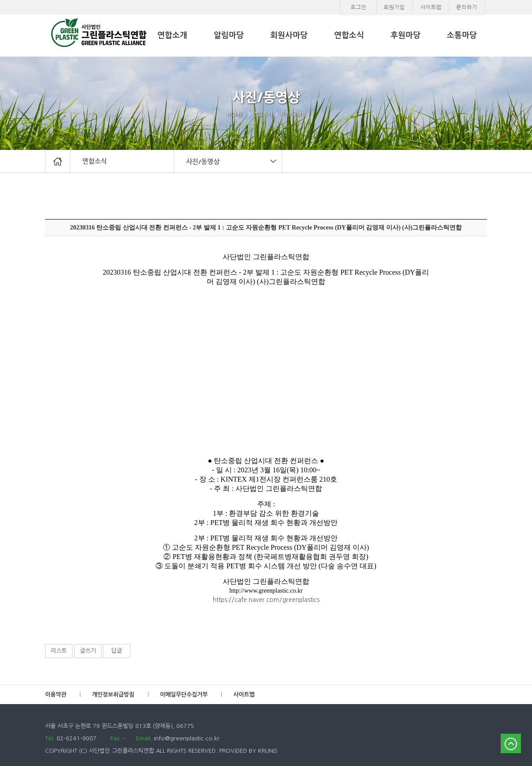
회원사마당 (289, 35)
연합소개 (172, 35)
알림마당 (229, 35)
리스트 (59, 651)
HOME (236, 114)
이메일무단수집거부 (184, 695)
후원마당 (406, 35)
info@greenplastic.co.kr (186, 738)
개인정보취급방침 (113, 695)
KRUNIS (268, 751)
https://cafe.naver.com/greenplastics (266, 600)
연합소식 (95, 161)
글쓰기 (88, 651)
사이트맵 (244, 695)
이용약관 (56, 695)
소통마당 (462, 35)
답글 (117, 651)
